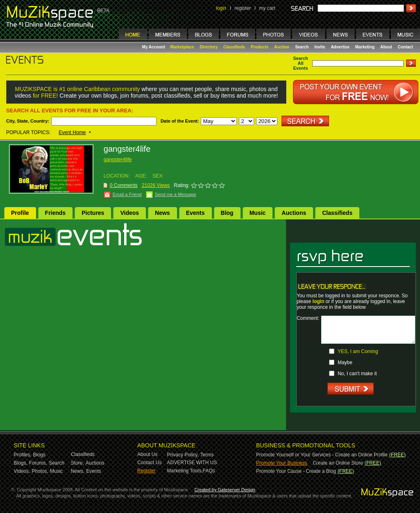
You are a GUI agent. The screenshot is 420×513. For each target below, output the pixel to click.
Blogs (39, 455)
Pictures (93, 213)
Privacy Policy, (183, 455)
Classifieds (234, 47)
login (221, 8)
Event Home (72, 132)
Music (258, 213)
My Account (154, 47)
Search (302, 47)
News (162, 213)
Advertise (340, 47)
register (243, 8)
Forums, (38, 463)
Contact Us (149, 463)
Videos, (22, 471)
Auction (282, 47)
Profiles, (23, 455)
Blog (227, 213)
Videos (129, 213)
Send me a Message (176, 194)
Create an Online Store (338, 463)
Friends (56, 213)
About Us (147, 454)
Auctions (294, 213)
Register (146, 471)
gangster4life (118, 160)
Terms (207, 455)
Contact (405, 47)
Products (260, 47)
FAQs (209, 471)
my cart (267, 8)
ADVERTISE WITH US (192, 463)
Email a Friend (127, 194)
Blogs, (21, 463)
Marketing (365, 47)
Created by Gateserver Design (225, 490)
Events (195, 213)
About (386, 47)
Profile (20, 213)
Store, (77, 463)
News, (78, 471)
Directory (209, 47)
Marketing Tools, (185, 471)
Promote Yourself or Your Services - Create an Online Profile (322, 455)
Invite (320, 47)
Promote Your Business (282, 463)
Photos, (40, 471)
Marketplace (182, 47)
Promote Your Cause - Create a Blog (296, 471)
